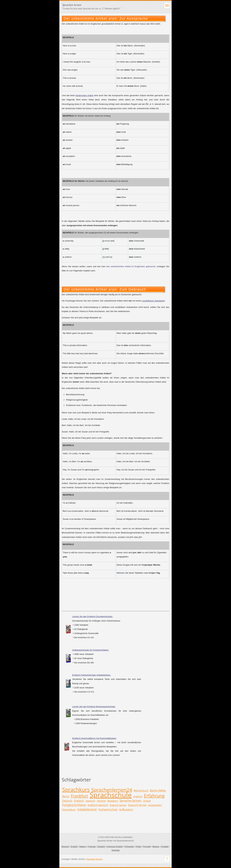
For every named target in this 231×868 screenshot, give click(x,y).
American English (115, 846)
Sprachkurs (76, 790)
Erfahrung (154, 796)
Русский (147, 846)
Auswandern (155, 805)
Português (129, 846)
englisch (138, 796)
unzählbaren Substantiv (153, 301)
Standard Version (95, 859)
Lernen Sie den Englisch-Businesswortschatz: (94, 707)
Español (101, 846)
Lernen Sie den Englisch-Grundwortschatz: (92, 616)
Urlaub (147, 801)
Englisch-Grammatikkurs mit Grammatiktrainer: (94, 738)
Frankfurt (79, 796)
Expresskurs (69, 810)
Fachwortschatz (108, 809)
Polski (138, 846)
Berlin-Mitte (158, 790)
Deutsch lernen (137, 805)
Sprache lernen (130, 800)
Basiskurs (113, 801)
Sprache (101, 801)
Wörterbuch (141, 791)
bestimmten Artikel (85, 95)
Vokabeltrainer (87, 809)
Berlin (66, 796)
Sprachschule (111, 795)
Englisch (79, 801)
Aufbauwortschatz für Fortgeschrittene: (91, 650)
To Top (167, 859)
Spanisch (90, 801)
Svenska (116, 850)
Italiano (83, 846)
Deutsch (67, 801)
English (74, 846)
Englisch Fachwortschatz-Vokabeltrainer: (92, 675)
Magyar (156, 846)
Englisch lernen (118, 805)
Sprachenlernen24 (112, 790)
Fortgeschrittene (74, 805)
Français (92, 846)
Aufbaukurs (126, 809)
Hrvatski (165, 846)
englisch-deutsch (98, 805)
